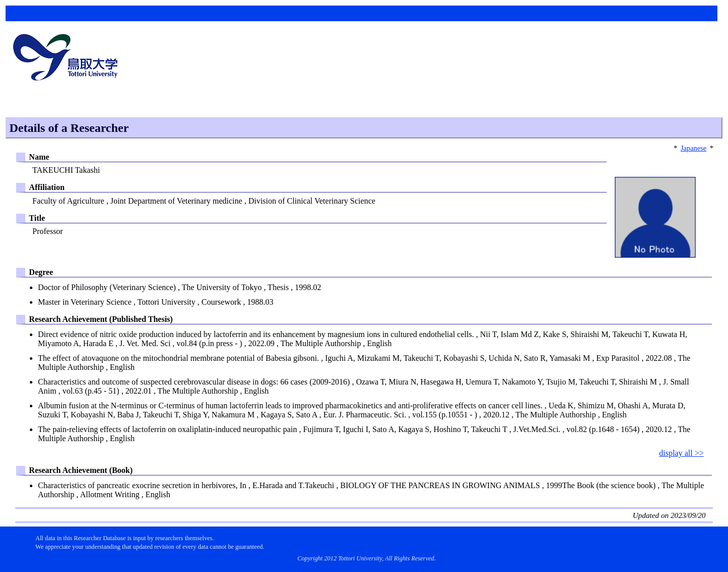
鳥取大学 (68, 59)
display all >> (681, 453)
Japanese (693, 148)
